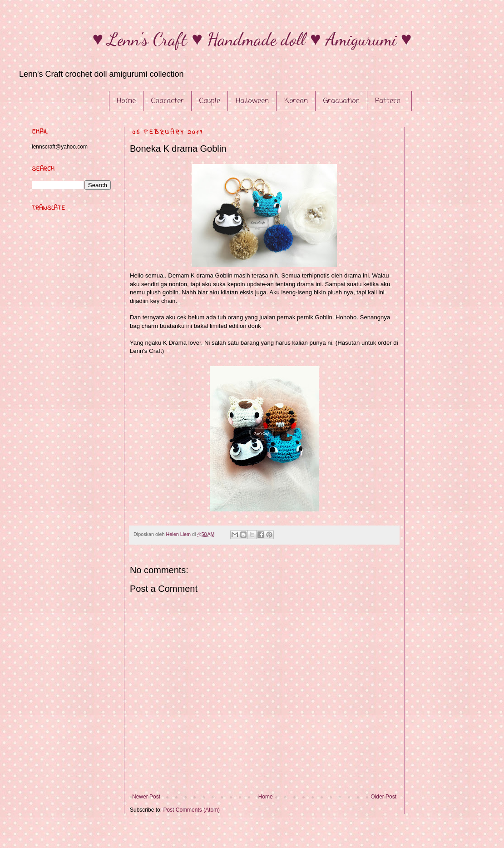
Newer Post (146, 797)
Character (168, 101)
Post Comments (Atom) (191, 810)
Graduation (341, 101)
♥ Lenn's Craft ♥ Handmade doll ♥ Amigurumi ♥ (252, 39)
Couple (210, 101)
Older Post (383, 797)
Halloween (252, 101)
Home (126, 101)
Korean (296, 101)
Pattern (388, 101)
